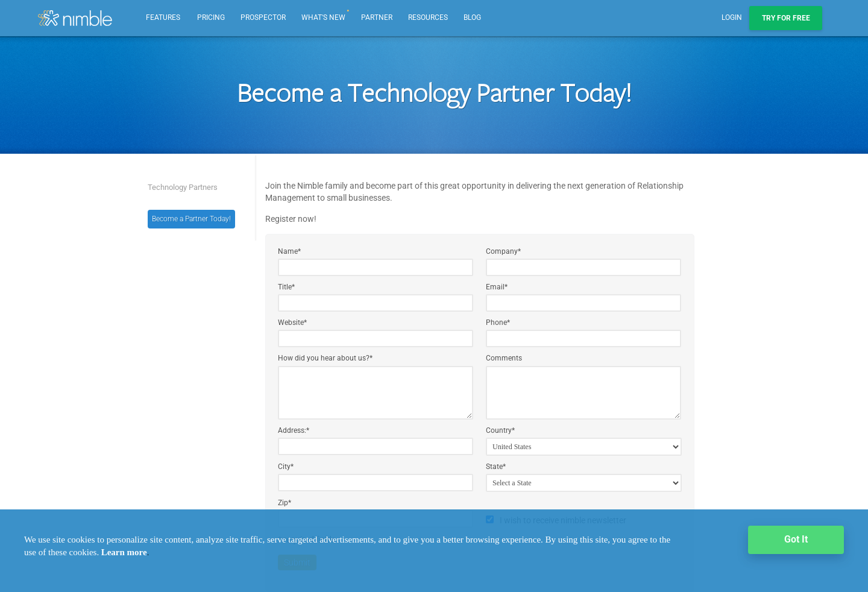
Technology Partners (183, 187)
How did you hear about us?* (325, 358)
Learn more (124, 552)
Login (732, 17)
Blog (472, 17)
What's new (326, 11)
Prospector (263, 17)
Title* (286, 287)
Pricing (211, 17)
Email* (497, 287)
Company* (503, 251)
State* (496, 467)
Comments (504, 358)
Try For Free (786, 18)
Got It (796, 539)
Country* (500, 430)
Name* (289, 251)
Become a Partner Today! (191, 219)
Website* (292, 323)
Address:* (294, 430)
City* (286, 467)
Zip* (285, 503)
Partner (377, 17)
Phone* (498, 323)
